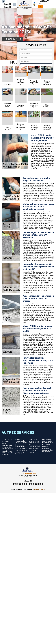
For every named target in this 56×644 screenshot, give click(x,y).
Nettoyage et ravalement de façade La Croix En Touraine (47, 442)
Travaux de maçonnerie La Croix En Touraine (21, 441)
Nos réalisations (12, 39)
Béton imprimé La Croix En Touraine (35, 446)
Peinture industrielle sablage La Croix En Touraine (48, 449)
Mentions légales (39, 490)
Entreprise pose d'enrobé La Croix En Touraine (7, 453)
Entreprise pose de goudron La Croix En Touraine (7, 447)
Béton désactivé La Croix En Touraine (34, 450)
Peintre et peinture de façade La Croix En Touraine (21, 452)
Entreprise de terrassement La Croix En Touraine (34, 441)
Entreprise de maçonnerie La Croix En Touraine (21, 447)
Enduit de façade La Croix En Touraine (7, 442)
